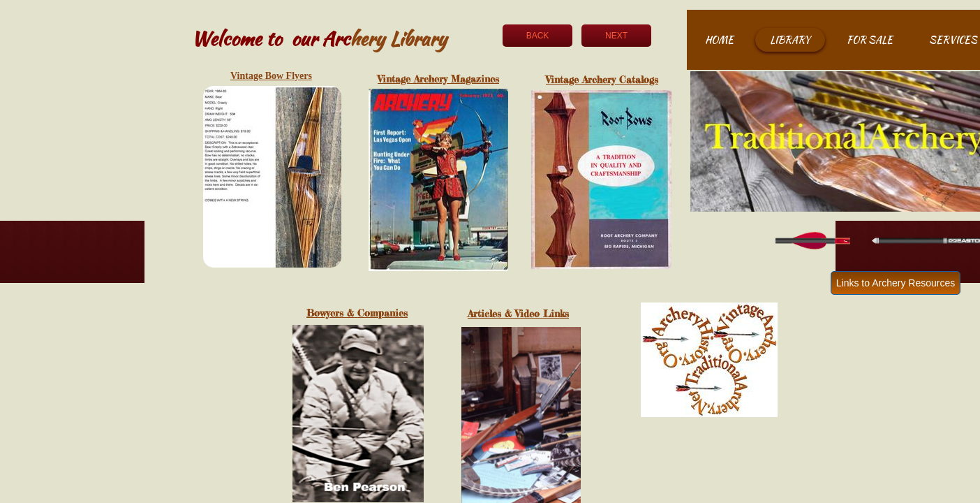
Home (719, 40)
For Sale (870, 40)
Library (790, 40)
